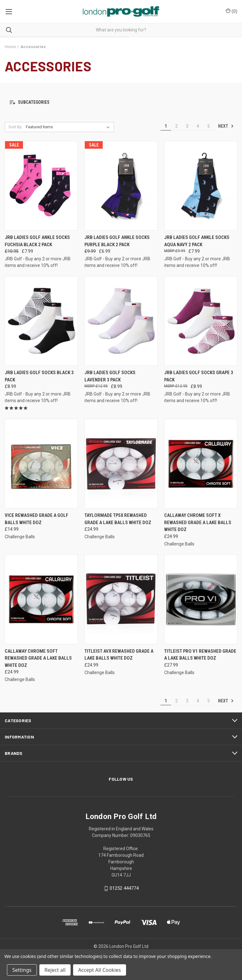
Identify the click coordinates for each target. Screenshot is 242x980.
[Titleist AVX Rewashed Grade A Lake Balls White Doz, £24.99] (121, 599)
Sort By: (15, 127)
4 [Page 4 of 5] (198, 126)
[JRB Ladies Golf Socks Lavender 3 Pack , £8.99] (121, 321)
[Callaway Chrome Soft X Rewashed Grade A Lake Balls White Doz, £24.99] (201, 464)
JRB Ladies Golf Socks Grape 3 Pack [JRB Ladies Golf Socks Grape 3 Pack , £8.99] (199, 376)
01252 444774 (124, 888)
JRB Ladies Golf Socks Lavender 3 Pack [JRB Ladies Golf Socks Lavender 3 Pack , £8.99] (110, 376)
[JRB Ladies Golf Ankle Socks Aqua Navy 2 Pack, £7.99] (201, 186)
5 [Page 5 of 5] (209, 126)
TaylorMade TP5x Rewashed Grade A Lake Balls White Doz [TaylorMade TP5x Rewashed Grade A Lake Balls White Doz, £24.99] (118, 519)
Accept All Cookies (100, 970)
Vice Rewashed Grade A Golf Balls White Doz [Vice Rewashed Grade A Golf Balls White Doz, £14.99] (37, 519)
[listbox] (69, 127)
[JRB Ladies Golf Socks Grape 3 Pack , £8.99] (201, 321)
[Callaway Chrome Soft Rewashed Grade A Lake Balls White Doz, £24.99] (41, 599)
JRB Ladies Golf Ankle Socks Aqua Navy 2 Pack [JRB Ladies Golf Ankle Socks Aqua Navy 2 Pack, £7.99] (197, 241)
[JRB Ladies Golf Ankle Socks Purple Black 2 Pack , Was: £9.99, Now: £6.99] (121, 186)
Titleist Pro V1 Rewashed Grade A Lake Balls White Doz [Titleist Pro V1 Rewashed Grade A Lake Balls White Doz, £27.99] (200, 655)
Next (226, 126)
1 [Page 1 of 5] (166, 126)
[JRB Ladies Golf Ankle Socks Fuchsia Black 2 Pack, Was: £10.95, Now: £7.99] (41, 186)
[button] (121, 102)
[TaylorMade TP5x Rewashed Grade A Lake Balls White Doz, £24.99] (121, 464)
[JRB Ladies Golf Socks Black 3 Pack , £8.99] (41, 321)
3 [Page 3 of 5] (187, 126)
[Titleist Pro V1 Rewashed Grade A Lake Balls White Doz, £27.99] (201, 599)
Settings (22, 970)
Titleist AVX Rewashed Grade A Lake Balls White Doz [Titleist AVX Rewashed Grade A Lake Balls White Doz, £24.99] (119, 655)
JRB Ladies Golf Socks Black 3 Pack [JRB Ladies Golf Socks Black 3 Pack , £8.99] (39, 376)
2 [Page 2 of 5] (176, 126)
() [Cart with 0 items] (231, 11)
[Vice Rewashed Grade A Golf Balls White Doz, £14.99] (41, 464)
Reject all (55, 970)
